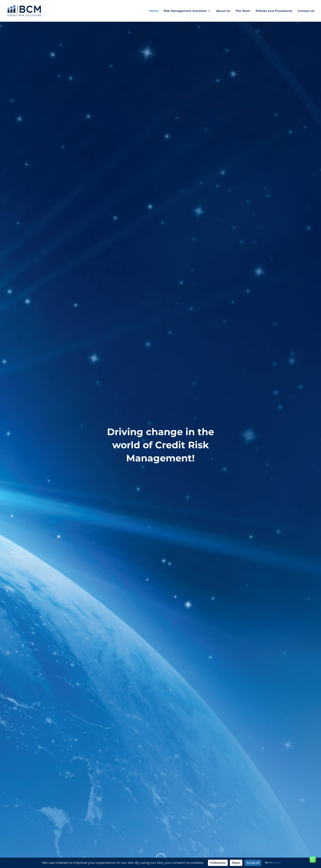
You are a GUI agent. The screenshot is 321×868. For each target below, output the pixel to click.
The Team (243, 11)
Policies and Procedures (274, 11)
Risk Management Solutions (185, 11)
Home (154, 11)
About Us (223, 11)
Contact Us (306, 11)
